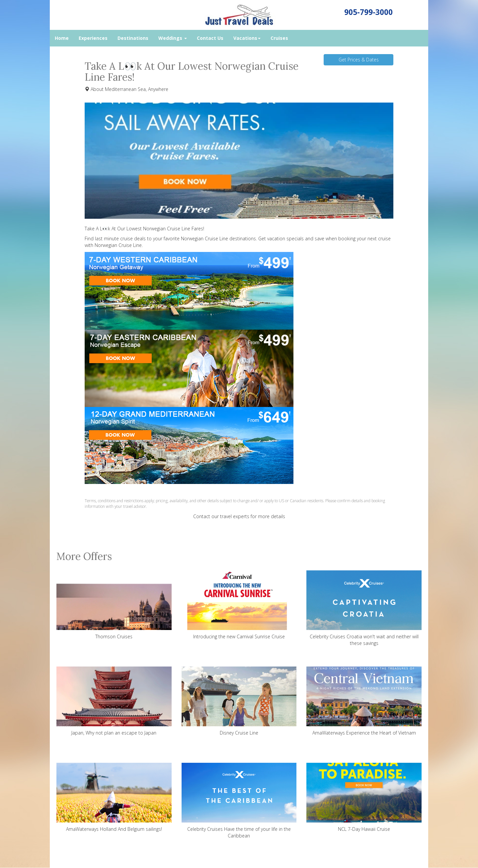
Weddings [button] (173, 38)
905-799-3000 (368, 12)
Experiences (93, 38)
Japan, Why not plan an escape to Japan (114, 701)
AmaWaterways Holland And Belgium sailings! (114, 797)
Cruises (279, 38)
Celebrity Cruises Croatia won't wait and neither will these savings (364, 608)
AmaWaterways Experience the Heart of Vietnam (364, 701)
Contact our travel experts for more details (239, 516)
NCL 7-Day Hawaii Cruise (364, 797)
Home (62, 38)
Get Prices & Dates (359, 60)
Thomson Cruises (114, 605)
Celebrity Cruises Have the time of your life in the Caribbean (239, 801)
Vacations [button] (247, 38)
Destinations (133, 38)
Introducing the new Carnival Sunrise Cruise (239, 605)
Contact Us (210, 38)
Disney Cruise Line (239, 701)
